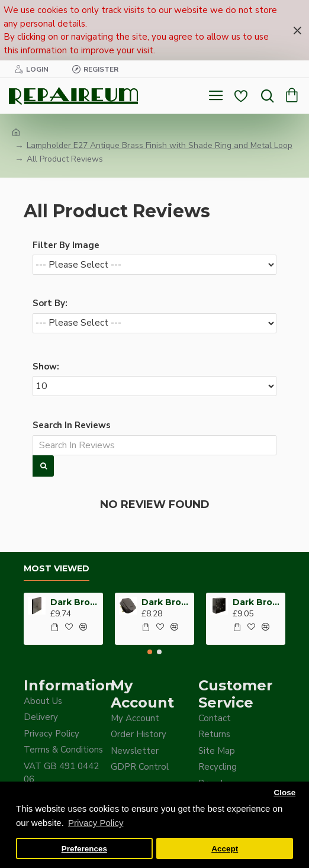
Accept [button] (225, 849)
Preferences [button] (84, 849)
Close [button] (284, 793)
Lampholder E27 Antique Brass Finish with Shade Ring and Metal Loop (160, 145)
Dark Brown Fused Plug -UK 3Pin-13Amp (166, 602)
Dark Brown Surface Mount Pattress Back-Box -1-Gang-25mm (257, 602)
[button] (150, 652)
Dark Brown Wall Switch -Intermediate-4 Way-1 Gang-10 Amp (75, 602)
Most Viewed (57, 569)
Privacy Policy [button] (96, 823)
